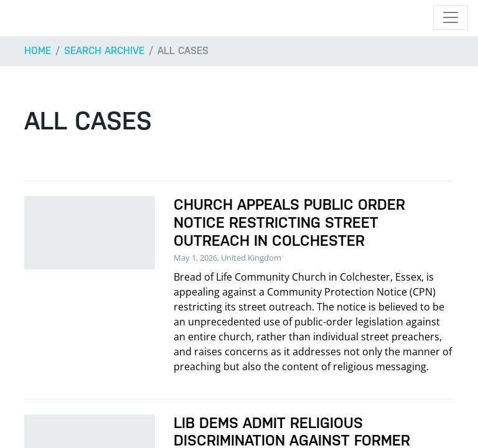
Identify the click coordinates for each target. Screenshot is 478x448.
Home (38, 51)
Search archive (104, 51)
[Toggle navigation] (451, 17)
